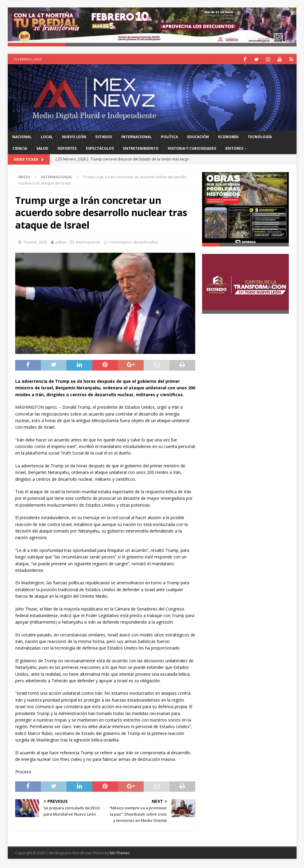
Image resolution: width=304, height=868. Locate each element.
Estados (104, 139)
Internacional (137, 139)
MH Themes (120, 854)
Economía (228, 139)
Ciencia (20, 150)
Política (169, 139)
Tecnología (260, 139)
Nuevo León (74, 139)
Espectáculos (100, 150)
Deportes (67, 150)
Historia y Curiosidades (192, 150)
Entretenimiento (141, 150)
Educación (198, 139)
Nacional (22, 139)
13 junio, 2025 (35, 243)
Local (47, 139)
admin (61, 243)
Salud (42, 150)
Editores (234, 150)
